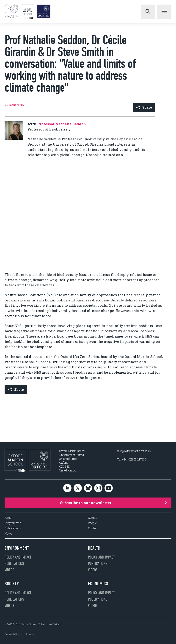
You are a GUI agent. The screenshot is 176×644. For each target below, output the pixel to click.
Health (94, 548)
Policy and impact (18, 557)
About (8, 518)
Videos (9, 570)
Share (144, 107)
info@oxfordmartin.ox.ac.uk (134, 451)
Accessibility (12, 634)
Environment (17, 548)
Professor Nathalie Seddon (62, 124)
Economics (98, 584)
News (8, 534)
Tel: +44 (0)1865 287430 (132, 459)
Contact (93, 528)
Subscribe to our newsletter (113, 503)
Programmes (13, 523)
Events (93, 518)
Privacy (30, 634)
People (92, 523)
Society (12, 584)
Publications (13, 528)
